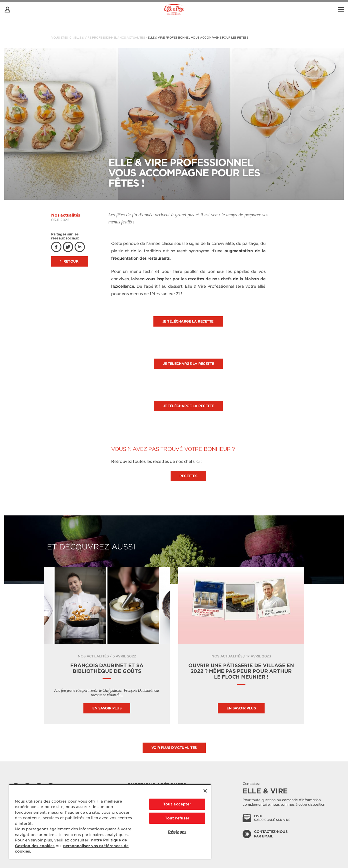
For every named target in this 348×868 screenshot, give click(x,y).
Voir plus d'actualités (174, 748)
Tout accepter (177, 804)
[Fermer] (205, 791)
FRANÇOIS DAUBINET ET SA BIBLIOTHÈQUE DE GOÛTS (107, 668)
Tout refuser (177, 818)
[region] (110, 821)
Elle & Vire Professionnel (96, 37)
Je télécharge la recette (188, 321)
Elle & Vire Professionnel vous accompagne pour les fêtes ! (198, 37)
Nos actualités (132, 37)
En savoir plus (107, 708)
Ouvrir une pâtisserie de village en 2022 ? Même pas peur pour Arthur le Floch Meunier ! (241, 671)
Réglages (177, 832)
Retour (69, 261)
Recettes (188, 476)
